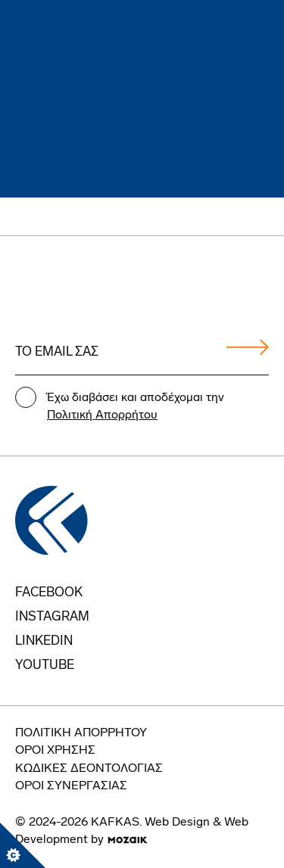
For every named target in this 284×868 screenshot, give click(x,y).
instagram (52, 617)
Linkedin (44, 641)
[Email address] (142, 353)
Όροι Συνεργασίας (71, 786)
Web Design (177, 823)
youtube (45, 666)
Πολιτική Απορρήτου (102, 415)
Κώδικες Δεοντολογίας (89, 769)
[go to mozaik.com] (127, 840)
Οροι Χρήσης (55, 751)
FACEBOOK (49, 593)
